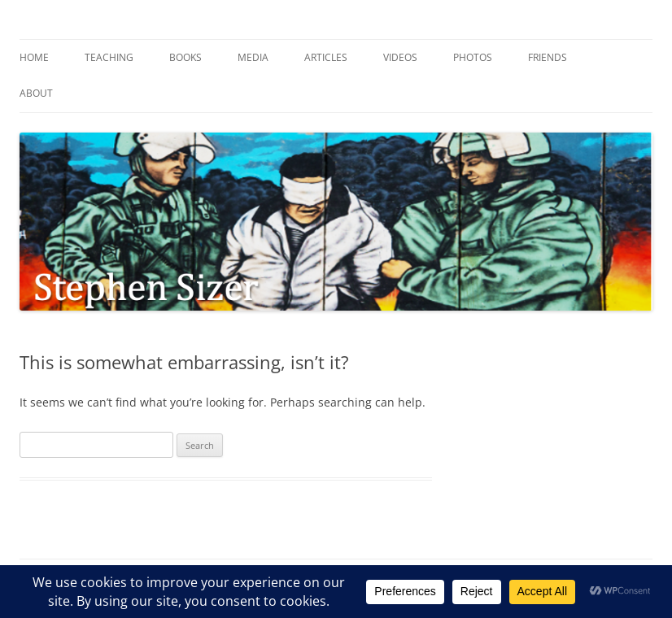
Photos (473, 57)
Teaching (109, 57)
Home (34, 57)
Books (185, 57)
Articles (326, 57)
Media (253, 57)
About (36, 93)
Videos (400, 57)
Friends (548, 57)
